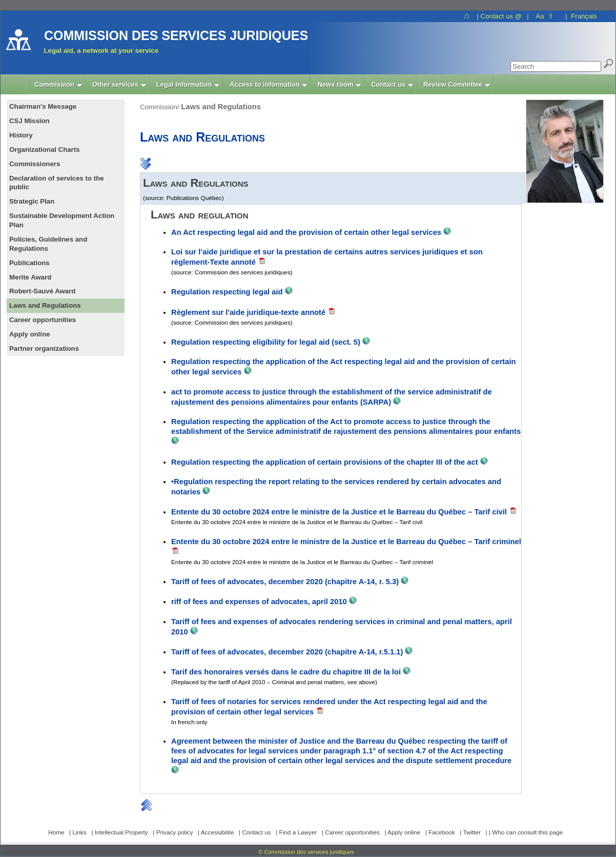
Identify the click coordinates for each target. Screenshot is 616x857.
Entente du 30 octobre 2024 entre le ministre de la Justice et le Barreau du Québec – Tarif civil (339, 512)
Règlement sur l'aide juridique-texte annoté (248, 312)
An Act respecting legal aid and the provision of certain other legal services (307, 232)
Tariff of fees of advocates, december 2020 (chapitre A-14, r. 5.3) (285, 582)
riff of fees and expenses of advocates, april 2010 (260, 602)
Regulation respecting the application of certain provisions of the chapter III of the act (325, 462)
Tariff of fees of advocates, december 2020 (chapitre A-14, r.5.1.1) (287, 652)
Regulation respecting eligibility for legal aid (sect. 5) (267, 342)
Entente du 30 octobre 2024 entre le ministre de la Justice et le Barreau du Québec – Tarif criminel (346, 542)
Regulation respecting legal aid (228, 292)
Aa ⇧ (545, 16)
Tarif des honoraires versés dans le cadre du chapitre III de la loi (287, 672)
